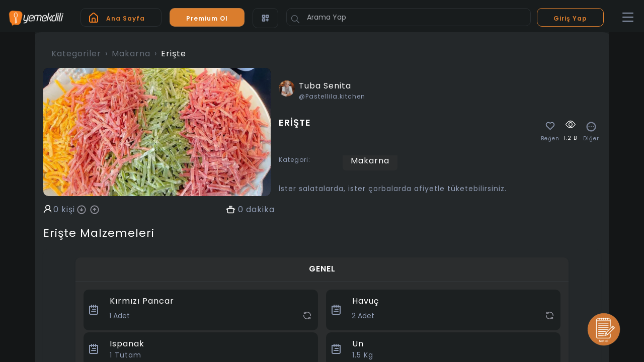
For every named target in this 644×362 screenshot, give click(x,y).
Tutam (126, 355)
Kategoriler (76, 54)
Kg (363, 355)
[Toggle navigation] (628, 18)
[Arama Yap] (409, 17)
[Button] (295, 19)
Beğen (550, 139)
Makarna (131, 54)
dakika (260, 210)
